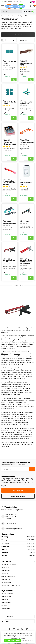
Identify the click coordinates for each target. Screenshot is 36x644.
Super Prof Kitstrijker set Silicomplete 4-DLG (9, 142)
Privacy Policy (6, 579)
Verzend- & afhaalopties (9, 564)
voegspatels (22, 372)
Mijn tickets (5, 600)
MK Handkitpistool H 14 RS (9, 261)
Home (3, 16)
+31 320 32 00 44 (11, 523)
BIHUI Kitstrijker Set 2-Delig (9, 63)
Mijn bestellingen (7, 596)
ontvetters (17, 388)
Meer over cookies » (27, 640)
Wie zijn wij (5, 573)
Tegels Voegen (12, 16)
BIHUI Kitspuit (24, 221)
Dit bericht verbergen (12, 640)
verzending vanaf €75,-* (13, 2)
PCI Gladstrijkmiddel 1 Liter (26, 183)
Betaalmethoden (7, 582)
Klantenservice (18, 490)
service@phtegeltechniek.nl (14, 529)
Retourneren (5, 567)
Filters (18, 34)
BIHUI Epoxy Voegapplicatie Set (9, 222)
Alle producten (6, 609)
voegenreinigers (6, 388)
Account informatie (7, 593)
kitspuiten (17, 354)
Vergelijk (4, 606)
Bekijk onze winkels (18, 496)
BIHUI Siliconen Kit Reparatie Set (26, 103)
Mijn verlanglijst (6, 603)
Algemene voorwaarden (9, 576)
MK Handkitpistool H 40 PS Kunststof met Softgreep (26, 262)
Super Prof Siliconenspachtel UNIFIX (26, 63)
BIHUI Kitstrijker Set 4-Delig (9, 103)
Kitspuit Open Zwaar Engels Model (27, 142)
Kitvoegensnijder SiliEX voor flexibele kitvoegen (9, 183)
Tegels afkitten (24, 16)
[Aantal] (9, 80)
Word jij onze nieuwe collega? (11, 585)
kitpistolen (5, 354)
